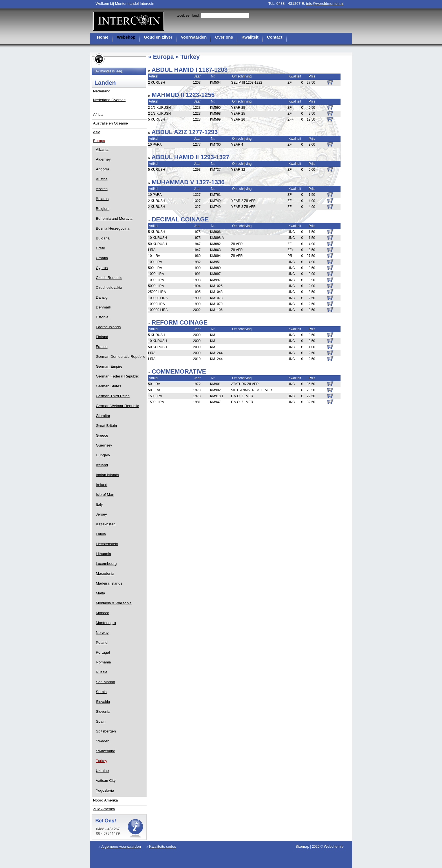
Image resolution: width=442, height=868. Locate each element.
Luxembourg (106, 564)
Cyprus (102, 268)
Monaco (102, 613)
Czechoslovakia (109, 288)
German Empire (109, 366)
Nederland (102, 91)
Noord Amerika (105, 800)
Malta (100, 593)
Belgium (103, 209)
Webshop (126, 37)
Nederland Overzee (109, 100)
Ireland (102, 485)
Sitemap (302, 846)
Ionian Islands (107, 475)
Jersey (101, 514)
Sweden (103, 741)
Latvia (101, 534)
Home (103, 37)
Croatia (102, 258)
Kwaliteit (250, 37)
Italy (99, 504)
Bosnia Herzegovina (113, 228)
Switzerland (106, 751)
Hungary (103, 455)
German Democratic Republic (121, 357)
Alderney (103, 159)
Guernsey (104, 445)
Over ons (224, 37)
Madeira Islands (109, 583)
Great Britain (106, 426)
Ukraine (102, 771)
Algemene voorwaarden (121, 846)
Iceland (102, 465)
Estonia (102, 317)
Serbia (101, 692)
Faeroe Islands (108, 327)
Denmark (103, 307)
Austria (102, 179)
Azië (97, 132)
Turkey (101, 761)
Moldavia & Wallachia (114, 603)
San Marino (105, 682)
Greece (102, 435)
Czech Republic (109, 278)
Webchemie (334, 846)
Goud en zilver (158, 37)
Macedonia (105, 573)
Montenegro (106, 623)
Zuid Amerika (104, 809)
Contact (275, 37)
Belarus (102, 199)
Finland (102, 337)
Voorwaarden (194, 37)
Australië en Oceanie (111, 123)
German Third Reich (113, 396)
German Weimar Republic (117, 406)
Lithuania (103, 554)
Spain (101, 721)
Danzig (102, 297)
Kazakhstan (106, 524)
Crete (100, 248)
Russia (102, 672)
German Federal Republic (117, 376)
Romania (103, 662)
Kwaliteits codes (163, 846)
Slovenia (103, 712)
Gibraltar (103, 416)
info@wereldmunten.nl (325, 4)
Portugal (103, 652)
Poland (102, 642)
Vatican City (106, 781)
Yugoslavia (105, 790)
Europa (99, 141)
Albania (102, 149)
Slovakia (103, 702)
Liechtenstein (107, 544)
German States (109, 386)
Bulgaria (103, 238)
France (102, 347)
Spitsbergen (106, 731)
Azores (102, 189)
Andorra (102, 169)
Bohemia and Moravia (114, 218)
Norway (102, 633)
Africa (98, 115)
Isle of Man (105, 495)
